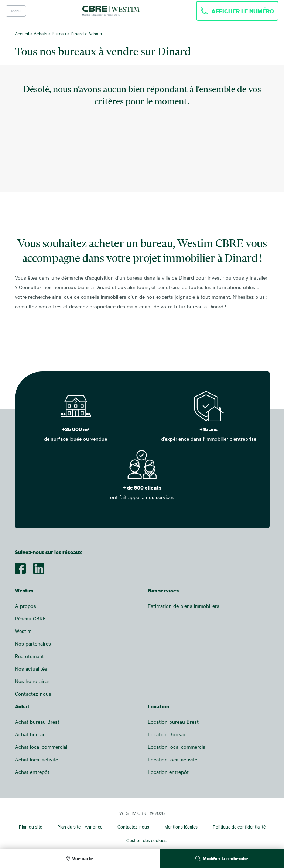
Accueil (22, 34)
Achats (40, 34)
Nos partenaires (33, 644)
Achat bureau (30, 734)
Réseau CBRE (30, 618)
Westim (23, 631)
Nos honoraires (32, 681)
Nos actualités (31, 669)
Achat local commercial (41, 747)
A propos (25, 606)
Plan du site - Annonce (80, 827)
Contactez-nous (33, 694)
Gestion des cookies (146, 840)
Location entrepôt (168, 772)
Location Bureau (167, 734)
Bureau (59, 34)
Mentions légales (181, 827)
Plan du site (30, 827)
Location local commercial (177, 747)
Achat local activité (36, 759)
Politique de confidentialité (239, 827)
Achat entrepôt (32, 772)
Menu (16, 11)
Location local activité (172, 759)
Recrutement (29, 656)
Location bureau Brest (173, 722)
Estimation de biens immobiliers (184, 606)
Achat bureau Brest (37, 722)
